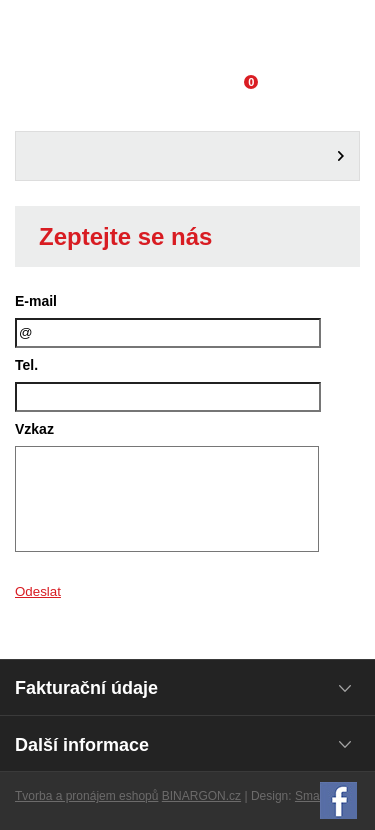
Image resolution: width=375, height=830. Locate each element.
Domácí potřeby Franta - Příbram (187, 35)
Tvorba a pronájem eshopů (86, 796)
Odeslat (38, 591)
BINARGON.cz (201, 796)
